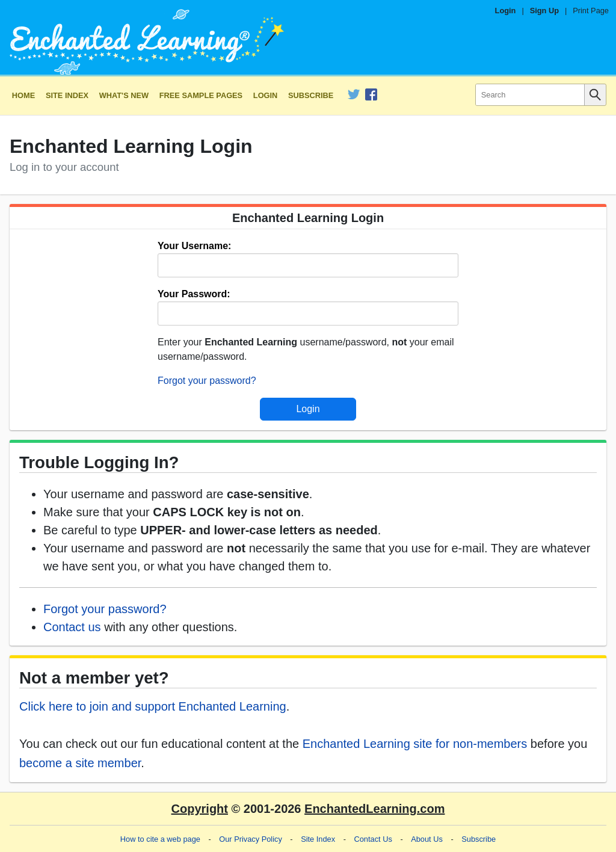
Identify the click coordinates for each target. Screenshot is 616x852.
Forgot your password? (207, 381)
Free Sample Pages (201, 95)
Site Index (67, 95)
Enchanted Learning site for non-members (415, 744)
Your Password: (194, 294)
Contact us (72, 627)
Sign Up (544, 11)
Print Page (591, 11)
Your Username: (194, 246)
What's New (124, 95)
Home (23, 95)
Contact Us (373, 839)
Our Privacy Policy (251, 839)
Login (506, 11)
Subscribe (311, 95)
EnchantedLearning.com (374, 809)
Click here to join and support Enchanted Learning (153, 706)
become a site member (80, 763)
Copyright (200, 809)
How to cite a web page (160, 839)
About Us (427, 839)
